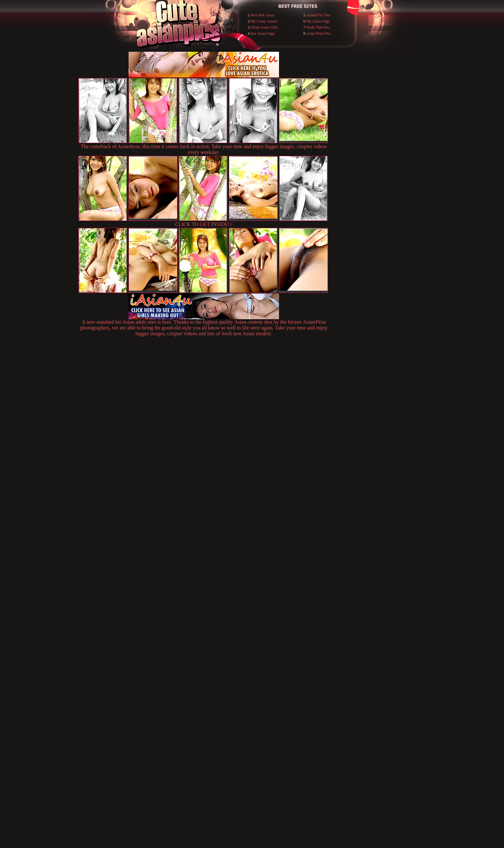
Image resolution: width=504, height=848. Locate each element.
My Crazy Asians (264, 21)
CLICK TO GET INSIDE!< (204, 224)
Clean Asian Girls (264, 27)
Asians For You (318, 15)
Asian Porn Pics (319, 33)
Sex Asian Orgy (263, 33)
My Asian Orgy (318, 21)
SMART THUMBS (263, 716)
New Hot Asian (262, 15)
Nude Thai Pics (318, 27)
